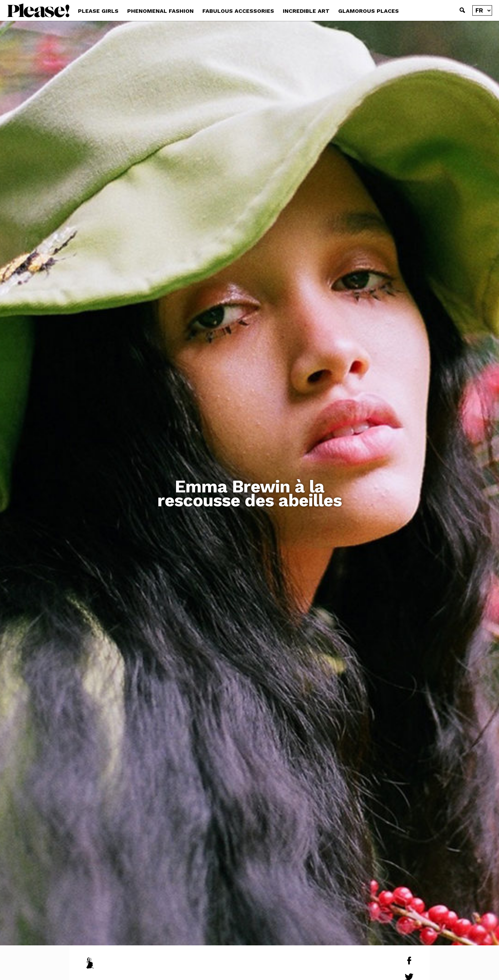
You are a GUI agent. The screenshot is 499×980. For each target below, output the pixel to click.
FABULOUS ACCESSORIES (238, 11)
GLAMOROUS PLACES (369, 11)
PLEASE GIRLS (98, 11)
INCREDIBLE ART (306, 11)
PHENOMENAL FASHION (160, 11)
